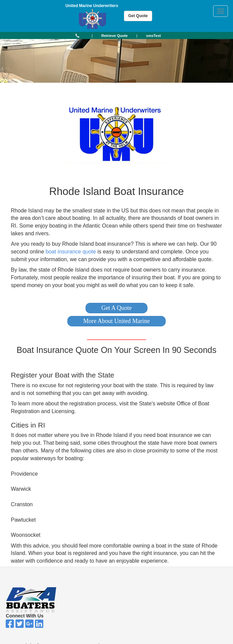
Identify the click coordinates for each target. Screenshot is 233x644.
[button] (116, 308)
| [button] (92, 36)
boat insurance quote (71, 252)
